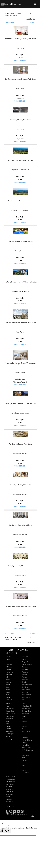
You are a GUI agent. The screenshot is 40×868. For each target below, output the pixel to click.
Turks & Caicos (26, 748)
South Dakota (10, 716)
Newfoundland (26, 711)
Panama (24, 760)
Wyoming (9, 739)
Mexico (24, 758)
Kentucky (9, 700)
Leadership (9, 794)
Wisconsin (9, 736)
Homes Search (10, 777)
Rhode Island (10, 711)
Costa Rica (25, 755)
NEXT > (33, 22)
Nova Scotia (25, 714)
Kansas (8, 697)
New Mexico (26, 690)
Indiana (8, 692)
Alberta (24, 703)
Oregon (8, 706)
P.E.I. (23, 719)
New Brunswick (27, 709)
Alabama (9, 657)
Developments (10, 779)
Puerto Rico (25, 745)
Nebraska (25, 680)
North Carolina (26, 695)
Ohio (23, 700)
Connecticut (10, 672)
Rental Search (10, 782)
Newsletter (9, 802)
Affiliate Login (10, 807)
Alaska (8, 659)
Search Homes (10, 14)
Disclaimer (9, 799)
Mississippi (25, 672)
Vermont (8, 729)
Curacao (24, 743)
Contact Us (9, 792)
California (9, 667)
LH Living (9, 787)
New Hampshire (27, 685)
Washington (9, 731)
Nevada (24, 682)
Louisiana (25, 657)
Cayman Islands (27, 740)
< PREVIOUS (9, 22)
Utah (7, 724)
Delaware (9, 675)
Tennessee (9, 719)
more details (20, 60)
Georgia (8, 682)
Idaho (7, 687)
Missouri (24, 675)
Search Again (31, 19)
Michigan (25, 667)
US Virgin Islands (27, 750)
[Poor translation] (8, 831)
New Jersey (25, 687)
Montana (24, 677)
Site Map (8, 797)
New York (25, 692)
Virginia (8, 726)
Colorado (9, 669)
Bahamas (25, 737)
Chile (23, 765)
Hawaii (8, 685)
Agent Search (10, 784)
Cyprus (24, 770)
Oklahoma (9, 703)
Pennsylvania (10, 709)
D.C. (7, 677)
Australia (24, 726)
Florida (8, 680)
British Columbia (27, 706)
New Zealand (26, 731)
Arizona (8, 662)
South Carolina (10, 714)
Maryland (25, 662)
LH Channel (9, 789)
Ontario (24, 716)
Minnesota (25, 669)
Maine (24, 659)
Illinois (8, 690)
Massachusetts (27, 664)
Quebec (24, 721)
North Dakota (26, 697)
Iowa (7, 695)
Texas (8, 721)
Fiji (22, 729)
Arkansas (9, 664)
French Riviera (26, 773)
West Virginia (10, 734)
